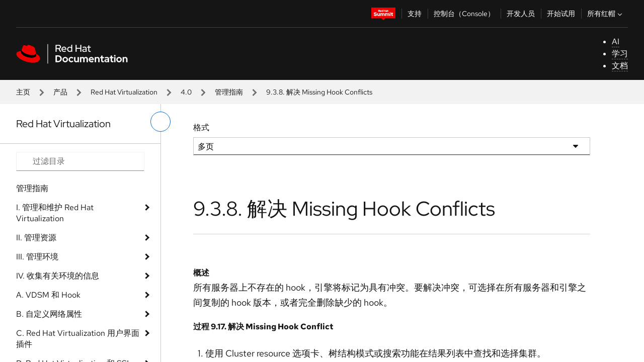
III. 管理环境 (37, 257)
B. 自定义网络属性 (49, 314)
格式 (201, 127)
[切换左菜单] (160, 122)
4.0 (186, 92)
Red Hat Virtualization (124, 92)
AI (616, 41)
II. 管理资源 (36, 238)
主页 (23, 92)
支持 (415, 14)
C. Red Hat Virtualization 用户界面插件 (78, 339)
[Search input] (80, 161)
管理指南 (229, 92)
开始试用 (561, 14)
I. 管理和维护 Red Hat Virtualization (55, 213)
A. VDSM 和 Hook (48, 295)
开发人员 (521, 14)
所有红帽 (606, 14)
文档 (620, 66)
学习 (620, 54)
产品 (60, 92)
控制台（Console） (464, 14)
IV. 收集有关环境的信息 (58, 276)
